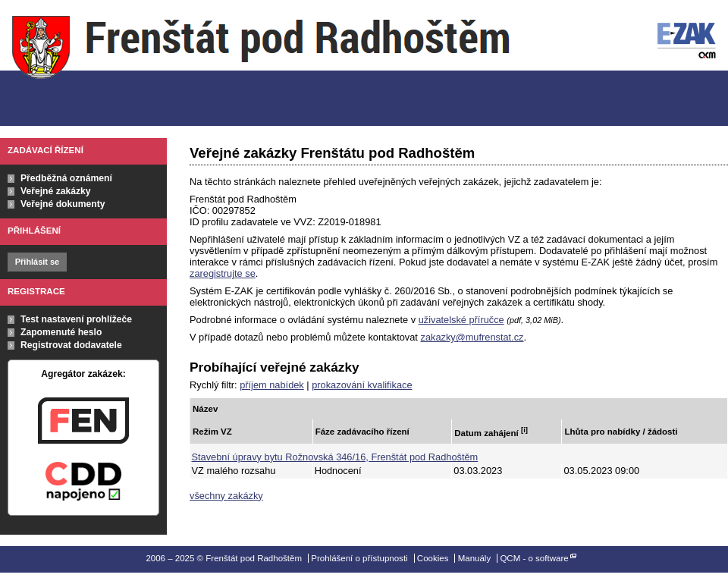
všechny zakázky (226, 496)
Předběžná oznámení (66, 178)
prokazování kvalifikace (362, 385)
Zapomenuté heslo (61, 332)
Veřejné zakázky (56, 191)
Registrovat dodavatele (71, 345)
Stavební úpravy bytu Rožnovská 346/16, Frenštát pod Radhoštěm (335, 457)
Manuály (475, 558)
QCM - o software (534, 558)
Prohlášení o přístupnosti (359, 558)
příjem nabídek (272, 385)
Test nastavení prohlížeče (76, 319)
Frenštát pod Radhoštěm (261, 63)
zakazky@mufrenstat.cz (472, 337)
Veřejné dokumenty (63, 204)
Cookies (433, 558)
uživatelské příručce (461, 320)
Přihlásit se (37, 262)
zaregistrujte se (223, 273)
